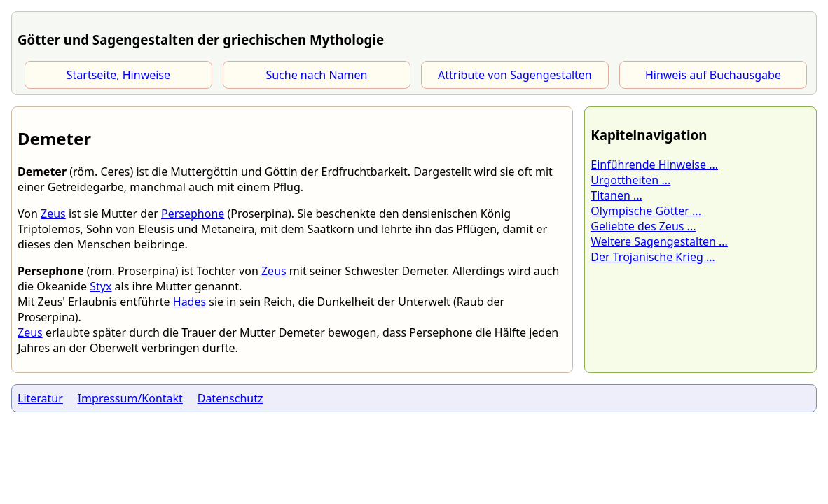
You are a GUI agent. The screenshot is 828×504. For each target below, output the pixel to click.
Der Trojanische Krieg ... (653, 257)
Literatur (40, 398)
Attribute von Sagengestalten (515, 75)
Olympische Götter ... (646, 211)
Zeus (53, 213)
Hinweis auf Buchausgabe (713, 75)
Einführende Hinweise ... (654, 164)
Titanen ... (616, 195)
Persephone (193, 213)
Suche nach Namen (316, 75)
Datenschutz (230, 398)
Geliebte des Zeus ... (643, 226)
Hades (189, 302)
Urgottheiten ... (630, 180)
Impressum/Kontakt (130, 398)
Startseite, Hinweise (118, 75)
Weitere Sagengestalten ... (659, 241)
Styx (101, 286)
